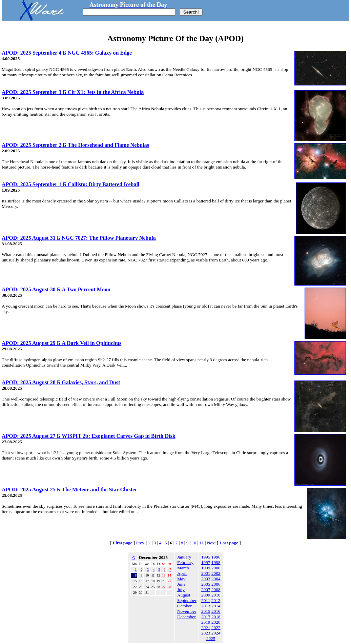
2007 (206, 590)
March (183, 568)
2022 (216, 628)
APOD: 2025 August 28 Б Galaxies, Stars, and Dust (61, 382)
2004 (216, 579)
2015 (206, 611)
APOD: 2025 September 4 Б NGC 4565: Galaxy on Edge (67, 53)
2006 (216, 584)
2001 (206, 573)
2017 (206, 617)
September (187, 600)
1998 (216, 562)
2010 (216, 595)
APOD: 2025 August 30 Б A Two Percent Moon (56, 289)
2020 (216, 622)
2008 (216, 590)
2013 (206, 606)
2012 (216, 600)
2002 (216, 573)
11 (202, 543)
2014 (216, 606)
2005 (206, 584)
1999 (206, 568)
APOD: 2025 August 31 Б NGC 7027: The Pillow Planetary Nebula (79, 238)
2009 (206, 595)
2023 (206, 633)
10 (194, 543)
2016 (216, 611)
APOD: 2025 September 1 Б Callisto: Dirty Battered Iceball (70, 184)
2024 (216, 633)
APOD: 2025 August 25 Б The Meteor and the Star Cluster (69, 490)
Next (211, 543)
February (185, 562)
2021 (206, 628)
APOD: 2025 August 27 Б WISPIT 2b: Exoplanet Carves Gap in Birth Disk (89, 436)
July (181, 590)
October (184, 606)
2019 (206, 622)
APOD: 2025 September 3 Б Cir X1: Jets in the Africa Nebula (73, 92)
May (181, 579)
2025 (211, 638)
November (187, 611)
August (184, 595)
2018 (216, 617)
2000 (216, 568)
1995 (206, 557)
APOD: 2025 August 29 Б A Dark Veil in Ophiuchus (61, 343)
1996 (216, 557)
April (182, 573)
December (187, 617)
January (184, 557)
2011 (206, 600)
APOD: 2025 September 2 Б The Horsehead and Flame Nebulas (75, 145)
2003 (206, 579)
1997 (206, 562)
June (181, 584)
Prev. (141, 543)
